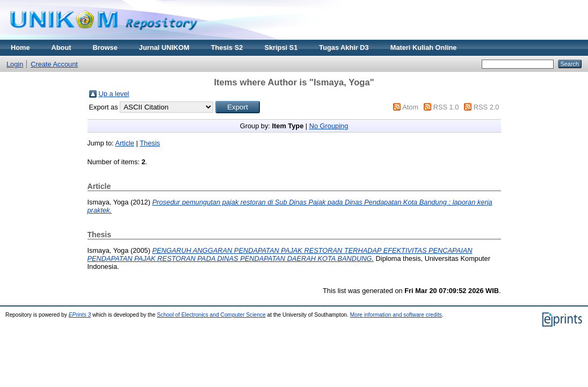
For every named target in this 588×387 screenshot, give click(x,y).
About (61, 48)
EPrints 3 (80, 315)
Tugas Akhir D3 (344, 48)
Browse (105, 48)
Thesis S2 (227, 48)
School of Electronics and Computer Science (211, 315)
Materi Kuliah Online (424, 48)
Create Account (54, 64)
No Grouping (329, 126)
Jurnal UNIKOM (164, 48)
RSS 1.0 (446, 107)
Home (20, 48)
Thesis (150, 143)
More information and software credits (396, 315)
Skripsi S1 (281, 48)
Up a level (114, 94)
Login (15, 64)
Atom (410, 107)
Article (125, 143)
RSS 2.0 (487, 107)
